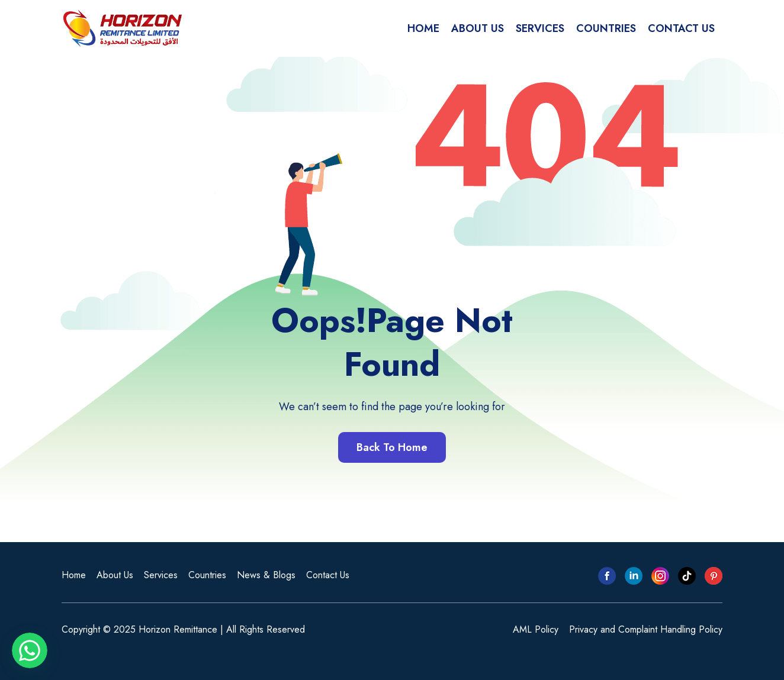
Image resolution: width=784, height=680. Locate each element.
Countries (207, 575)
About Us (115, 575)
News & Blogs (266, 575)
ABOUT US (478, 28)
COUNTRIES (606, 28)
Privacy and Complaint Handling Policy (646, 629)
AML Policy (536, 629)
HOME (423, 28)
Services (161, 575)
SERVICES (540, 28)
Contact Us (328, 575)
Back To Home (392, 447)
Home (74, 575)
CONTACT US (681, 28)
